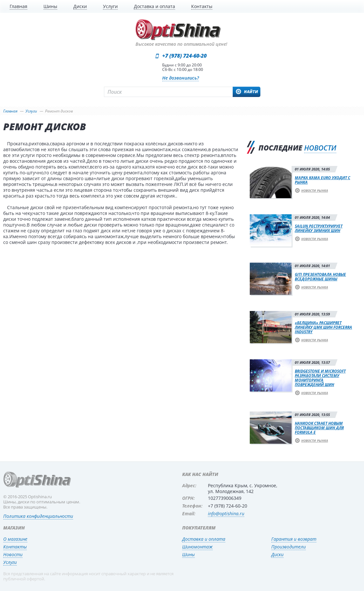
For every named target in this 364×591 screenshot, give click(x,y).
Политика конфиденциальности (38, 516)
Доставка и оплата (204, 539)
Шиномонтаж (197, 547)
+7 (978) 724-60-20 (184, 56)
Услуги (10, 562)
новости (320, 148)
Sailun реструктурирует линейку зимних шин (319, 228)
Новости (13, 554)
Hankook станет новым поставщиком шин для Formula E (319, 428)
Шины (188, 554)
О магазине (15, 539)
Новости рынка (315, 190)
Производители (289, 547)
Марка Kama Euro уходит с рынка (322, 180)
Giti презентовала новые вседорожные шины (320, 277)
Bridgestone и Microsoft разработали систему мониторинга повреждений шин (320, 378)
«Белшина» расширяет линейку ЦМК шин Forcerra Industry (323, 327)
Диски (277, 554)
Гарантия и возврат (294, 539)
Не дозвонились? (181, 78)
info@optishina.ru (226, 513)
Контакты (15, 547)
